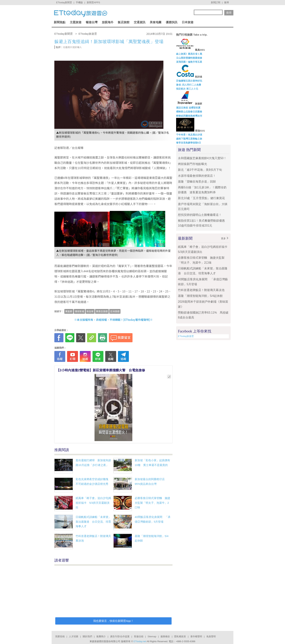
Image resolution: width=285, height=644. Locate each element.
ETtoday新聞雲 (64, 2)
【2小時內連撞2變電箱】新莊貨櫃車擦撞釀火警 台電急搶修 (101, 370)
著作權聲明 (196, 636)
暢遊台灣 (92, 22)
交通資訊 (140, 22)
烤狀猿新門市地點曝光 (192, 164)
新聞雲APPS (93, 2)
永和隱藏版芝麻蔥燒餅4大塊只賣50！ (202, 158)
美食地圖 (156, 22)
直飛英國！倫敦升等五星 (189, 62)
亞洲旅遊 (115, 311)
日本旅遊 (188, 22)
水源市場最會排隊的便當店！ (197, 176)
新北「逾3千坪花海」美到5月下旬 (200, 170)
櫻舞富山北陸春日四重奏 (189, 112)
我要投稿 (60, 636)
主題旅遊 (76, 22)
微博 (226, 2)
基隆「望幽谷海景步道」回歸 (197, 182)
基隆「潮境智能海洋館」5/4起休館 (200, 296)
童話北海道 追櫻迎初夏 (188, 108)
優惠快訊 (172, 22)
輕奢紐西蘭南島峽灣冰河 (189, 116)
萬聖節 (69, 311)
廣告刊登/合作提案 (120, 636)
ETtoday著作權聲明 (137, 320)
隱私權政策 (180, 636)
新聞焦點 (60, 22)
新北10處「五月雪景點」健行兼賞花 (201, 198)
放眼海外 (108, 22)
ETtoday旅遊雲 (186, 336)
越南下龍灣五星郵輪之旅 (189, 139)
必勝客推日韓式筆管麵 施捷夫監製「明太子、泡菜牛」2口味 (152, 503)
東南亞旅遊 (102, 311)
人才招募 (74, 636)
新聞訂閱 (216, 2)
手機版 (79, 2)
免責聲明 (211, 636)
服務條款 (165, 636)
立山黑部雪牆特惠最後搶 (189, 58)
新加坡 (90, 311)
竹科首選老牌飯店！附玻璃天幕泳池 (201, 290)
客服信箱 (139, 636)
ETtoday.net (140, 641)
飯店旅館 (124, 22)
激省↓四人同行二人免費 (189, 85)
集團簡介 (101, 636)
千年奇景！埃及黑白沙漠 (189, 135)
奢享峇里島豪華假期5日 (189, 143)
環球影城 (79, 311)
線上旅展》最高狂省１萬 (189, 54)
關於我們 (87, 636)
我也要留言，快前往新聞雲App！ (113, 621)
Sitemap (152, 636)
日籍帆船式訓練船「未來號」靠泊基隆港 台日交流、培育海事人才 (93, 522)
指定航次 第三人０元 (187, 89)
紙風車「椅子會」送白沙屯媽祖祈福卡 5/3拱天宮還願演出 (93, 503)
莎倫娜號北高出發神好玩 (189, 81)
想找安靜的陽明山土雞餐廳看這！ (200, 215)
